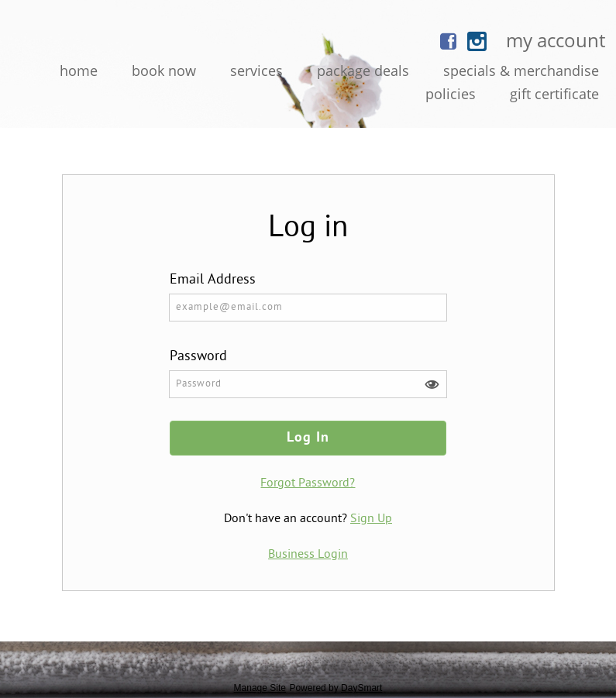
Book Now (164, 70)
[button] (432, 385)
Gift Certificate (554, 94)
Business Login (308, 555)
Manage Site (260, 688)
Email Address (213, 280)
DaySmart (361, 688)
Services (256, 70)
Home (79, 70)
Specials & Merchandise (521, 70)
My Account (556, 40)
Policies (451, 94)
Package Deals (363, 70)
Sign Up (371, 519)
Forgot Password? (308, 483)
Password (198, 357)
